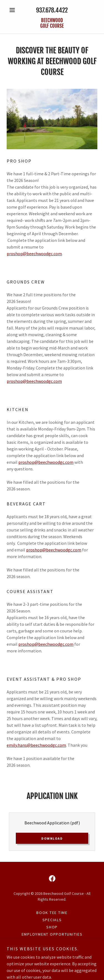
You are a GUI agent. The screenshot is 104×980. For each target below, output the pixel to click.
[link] (52, 23)
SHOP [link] (52, 927)
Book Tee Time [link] (52, 913)
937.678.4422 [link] (52, 10)
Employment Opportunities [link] (52, 934)
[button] (13, 10)
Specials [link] (52, 920)
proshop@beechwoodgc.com (34, 254)
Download (52, 838)
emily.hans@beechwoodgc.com (36, 745)
